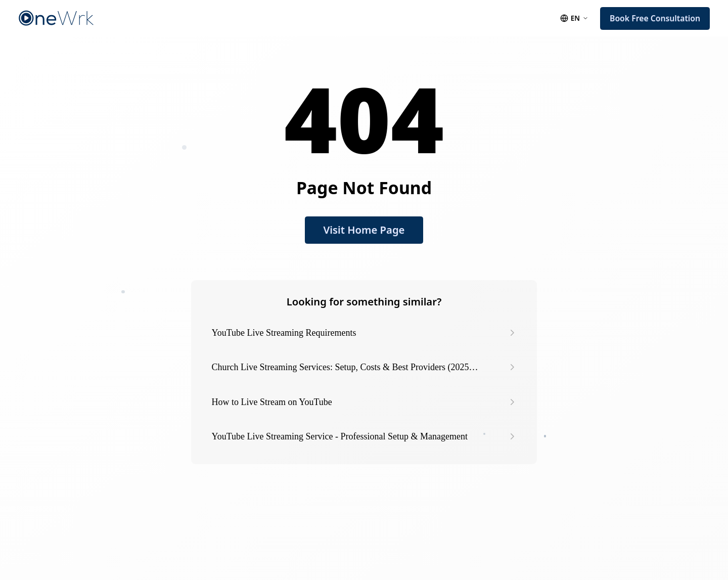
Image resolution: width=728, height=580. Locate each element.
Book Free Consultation (655, 18)
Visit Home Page (364, 230)
